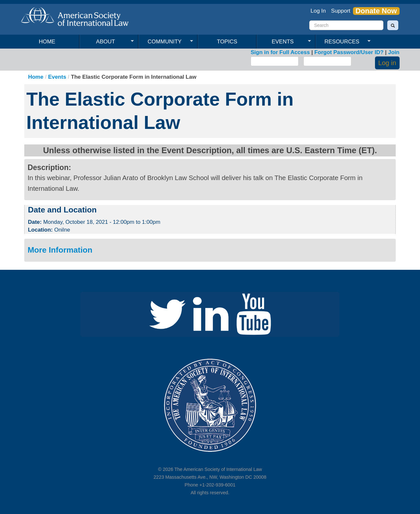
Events (284, 42)
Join (394, 52)
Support (341, 11)
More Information (60, 250)
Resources (343, 42)
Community (166, 42)
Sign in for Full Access (280, 52)
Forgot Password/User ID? (349, 52)
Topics (227, 42)
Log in (387, 63)
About (107, 42)
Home (47, 42)
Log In (318, 11)
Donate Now (376, 11)
